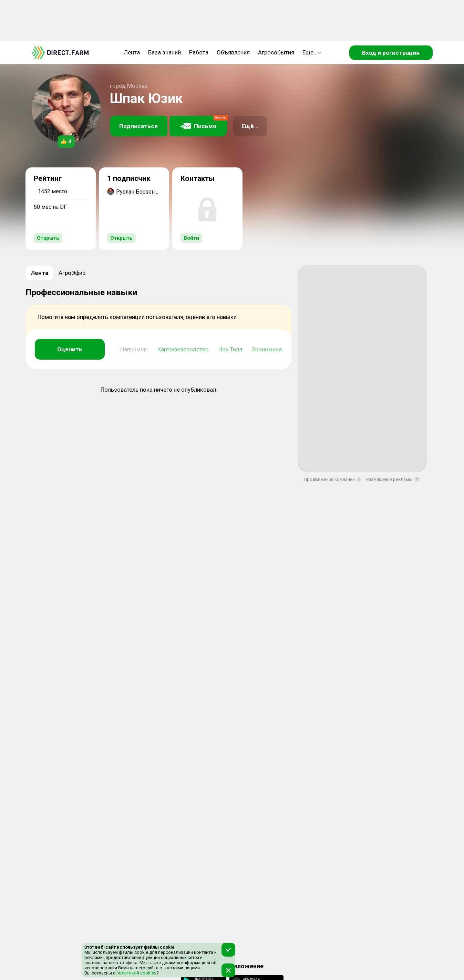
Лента (132, 52)
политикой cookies (136, 973)
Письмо (204, 123)
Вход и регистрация (391, 53)
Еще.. (312, 52)
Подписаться (138, 126)
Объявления (233, 52)
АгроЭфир (72, 273)
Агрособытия (276, 52)
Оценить (70, 349)
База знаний (164, 52)
